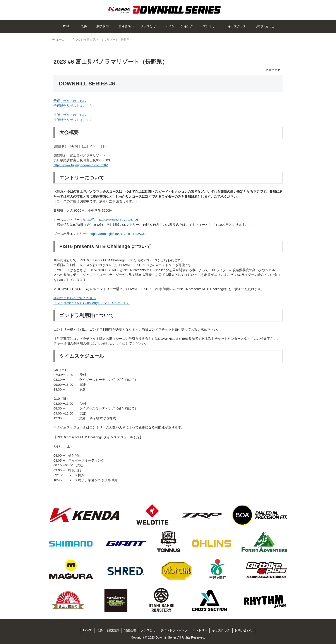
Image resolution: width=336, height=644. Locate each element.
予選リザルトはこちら (70, 101)
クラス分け (148, 630)
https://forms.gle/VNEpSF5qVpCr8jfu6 (111, 220)
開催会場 (130, 630)
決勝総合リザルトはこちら (73, 120)
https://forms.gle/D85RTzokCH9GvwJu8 (118, 234)
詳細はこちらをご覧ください (75, 298)
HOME (87, 630)
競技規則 (113, 630)
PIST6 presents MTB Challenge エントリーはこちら (92, 303)
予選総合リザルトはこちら (73, 106)
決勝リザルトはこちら (70, 115)
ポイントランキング (174, 630)
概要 (99, 630)
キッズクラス (221, 630)
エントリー (200, 630)
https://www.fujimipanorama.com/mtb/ (81, 165)
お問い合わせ (244, 630)
